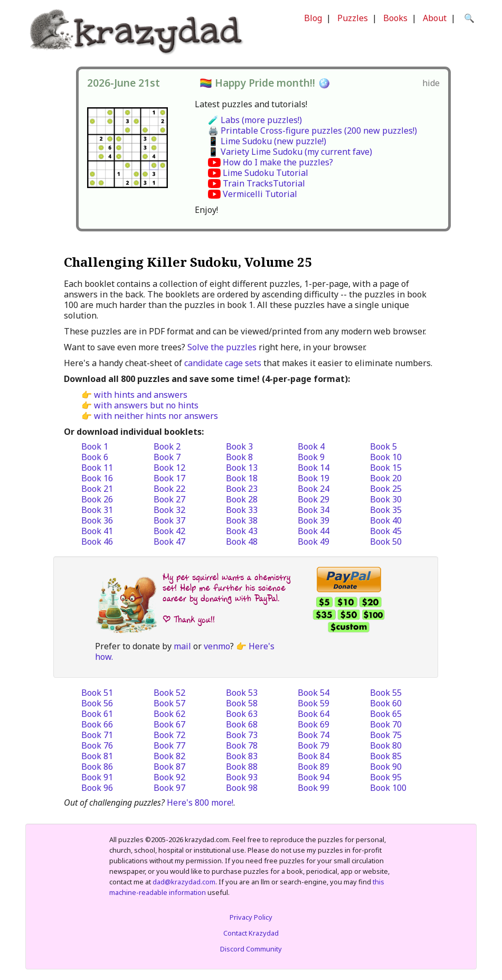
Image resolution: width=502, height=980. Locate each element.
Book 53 (242, 693)
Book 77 (169, 745)
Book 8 (239, 457)
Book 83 (242, 756)
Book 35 (386, 510)
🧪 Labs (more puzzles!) (255, 120)
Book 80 (386, 745)
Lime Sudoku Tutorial (266, 173)
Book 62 (169, 714)
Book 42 (169, 531)
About (435, 18)
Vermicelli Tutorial (260, 194)
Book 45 (386, 531)
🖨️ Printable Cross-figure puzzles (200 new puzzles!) (312, 130)
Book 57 (169, 703)
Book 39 (314, 520)
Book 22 (169, 489)
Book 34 (314, 510)
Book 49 (314, 542)
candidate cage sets (223, 363)
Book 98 (242, 788)
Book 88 (242, 767)
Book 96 (97, 788)
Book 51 (97, 693)
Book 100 (388, 788)
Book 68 (242, 724)
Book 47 (169, 542)
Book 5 (383, 446)
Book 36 (97, 520)
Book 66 (97, 724)
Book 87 (169, 767)
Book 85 (386, 756)
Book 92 (169, 777)
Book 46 (97, 542)
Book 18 (242, 478)
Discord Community (251, 949)
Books (395, 18)
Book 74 (314, 735)
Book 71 (97, 735)
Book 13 (242, 468)
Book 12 (169, 468)
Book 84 (314, 756)
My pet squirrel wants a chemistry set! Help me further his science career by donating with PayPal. (226, 588)
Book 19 (314, 478)
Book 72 (169, 735)
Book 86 (97, 767)
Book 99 (314, 788)
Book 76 (97, 745)
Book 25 (386, 489)
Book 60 (386, 703)
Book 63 (242, 714)
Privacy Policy (251, 917)
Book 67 (169, 724)
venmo (217, 646)
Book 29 (314, 499)
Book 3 (239, 446)
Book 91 (97, 777)
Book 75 (386, 735)
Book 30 (386, 499)
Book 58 (242, 703)
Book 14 (314, 468)
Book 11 (97, 468)
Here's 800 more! (200, 802)
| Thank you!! (189, 619)
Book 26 (97, 499)
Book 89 (314, 767)
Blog (313, 18)
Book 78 (242, 745)
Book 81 (97, 756)
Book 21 (97, 489)
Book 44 (314, 531)
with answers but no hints (146, 405)
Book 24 (314, 489)
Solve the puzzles (222, 347)
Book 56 (97, 703)
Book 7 (167, 457)
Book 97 (169, 788)
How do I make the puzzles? (278, 162)
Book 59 (314, 703)
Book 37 (169, 520)
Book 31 (97, 510)
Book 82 (169, 756)
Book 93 (242, 777)
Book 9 (311, 457)
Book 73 (242, 735)
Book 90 (386, 767)
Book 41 (97, 531)
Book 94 (314, 777)
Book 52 (169, 693)
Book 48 (242, 542)
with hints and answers (141, 395)
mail (182, 646)
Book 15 (386, 468)
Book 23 (242, 489)
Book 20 (386, 478)
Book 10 (386, 457)
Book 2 (167, 446)
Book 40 (386, 520)
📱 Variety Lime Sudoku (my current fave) (290, 152)
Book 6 (95, 457)
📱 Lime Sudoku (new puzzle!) (267, 141)
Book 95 (386, 777)
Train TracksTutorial (264, 183)
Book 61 (97, 714)
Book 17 (169, 478)
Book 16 (97, 478)
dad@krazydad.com (184, 882)
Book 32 (169, 510)
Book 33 (242, 510)
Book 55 (386, 693)
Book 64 (314, 714)
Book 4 (311, 446)
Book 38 (242, 520)
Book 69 (314, 724)
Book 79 (314, 745)
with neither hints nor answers (156, 416)
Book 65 (386, 714)
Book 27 (169, 499)
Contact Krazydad (251, 933)
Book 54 (314, 693)
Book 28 (242, 499)
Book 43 (242, 531)
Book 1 (95, 446)
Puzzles (353, 18)
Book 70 (386, 724)
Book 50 (386, 542)
